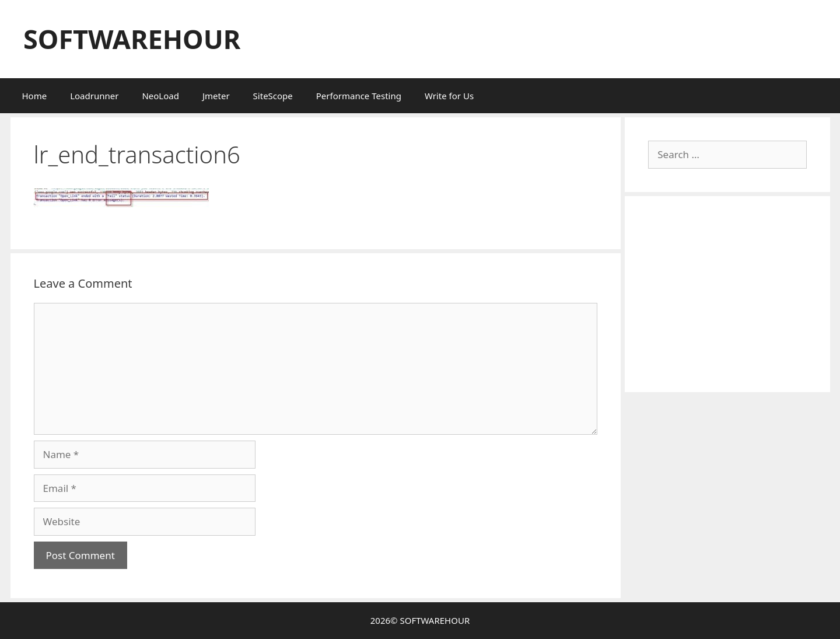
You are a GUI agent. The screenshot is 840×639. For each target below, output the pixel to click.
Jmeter (216, 96)
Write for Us (449, 96)
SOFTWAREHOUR (132, 39)
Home (35, 96)
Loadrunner (94, 96)
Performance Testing (359, 96)
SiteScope (273, 96)
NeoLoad (160, 96)
